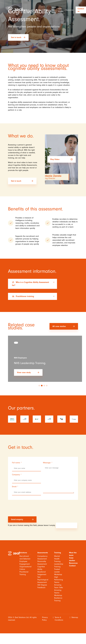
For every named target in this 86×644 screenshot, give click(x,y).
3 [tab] (44, 386)
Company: (17, 475)
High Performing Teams (59, 580)
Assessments (36, 10)
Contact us (81, 10)
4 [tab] (47, 386)
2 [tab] (42, 386)
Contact (72, 566)
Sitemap (75, 617)
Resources (70, 10)
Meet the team (54, 10)
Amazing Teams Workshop (58, 593)
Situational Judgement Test (42, 574)
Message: (48, 463)
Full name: (17, 463)
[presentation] (23, 509)
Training (47, 10)
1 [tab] (39, 386)
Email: (15, 487)
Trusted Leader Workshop (58, 572)
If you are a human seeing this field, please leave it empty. (43, 525)
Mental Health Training (57, 559)
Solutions (26, 10)
